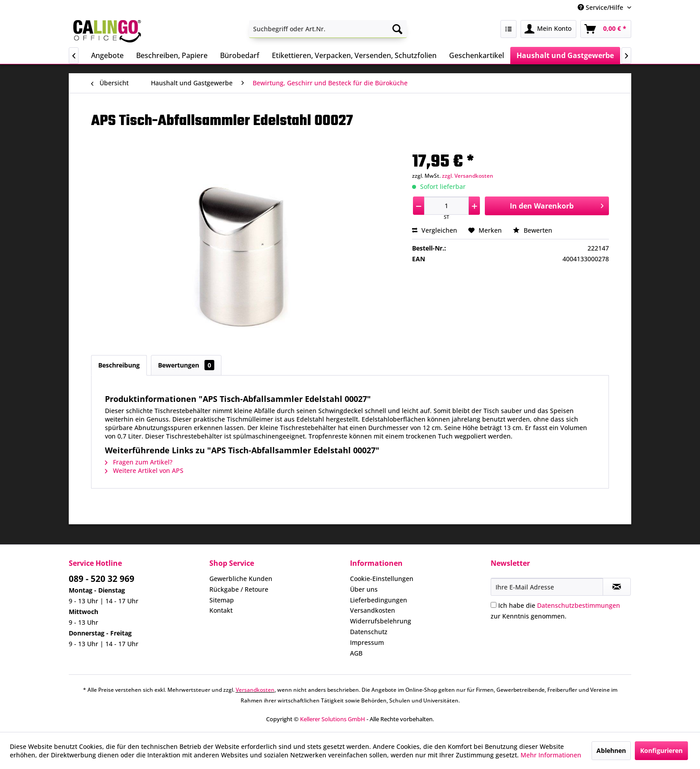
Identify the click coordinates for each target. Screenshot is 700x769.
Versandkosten (373, 610)
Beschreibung (119, 365)
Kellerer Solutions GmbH (333, 719)
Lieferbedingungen (379, 600)
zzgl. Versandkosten (468, 176)
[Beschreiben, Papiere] (172, 55)
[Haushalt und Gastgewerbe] (565, 55)
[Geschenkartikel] (477, 55)
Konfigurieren (661, 750)
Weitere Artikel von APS (144, 470)
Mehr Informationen (551, 755)
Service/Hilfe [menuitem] (601, 7)
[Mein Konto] (548, 29)
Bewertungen (186, 365)
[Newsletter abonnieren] (617, 587)
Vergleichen (435, 230)
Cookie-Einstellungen (382, 579)
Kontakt (221, 610)
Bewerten (533, 230)
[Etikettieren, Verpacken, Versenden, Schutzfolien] (354, 55)
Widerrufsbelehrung (381, 621)
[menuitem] (328, 29)
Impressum (367, 642)
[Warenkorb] (606, 29)
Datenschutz (369, 632)
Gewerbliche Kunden (241, 579)
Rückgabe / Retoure (239, 589)
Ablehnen (611, 750)
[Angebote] (107, 55)
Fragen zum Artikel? (139, 462)
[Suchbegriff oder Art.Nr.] (328, 29)
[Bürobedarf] (240, 55)
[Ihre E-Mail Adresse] (547, 587)
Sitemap (222, 600)
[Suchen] (397, 29)
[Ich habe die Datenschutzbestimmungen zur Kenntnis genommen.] (494, 605)
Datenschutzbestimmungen (579, 605)
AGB (356, 653)
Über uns (364, 589)
